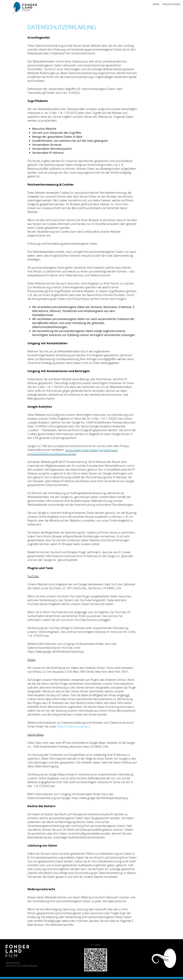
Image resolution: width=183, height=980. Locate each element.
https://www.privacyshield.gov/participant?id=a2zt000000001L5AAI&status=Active (73, 452)
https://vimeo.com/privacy (73, 726)
